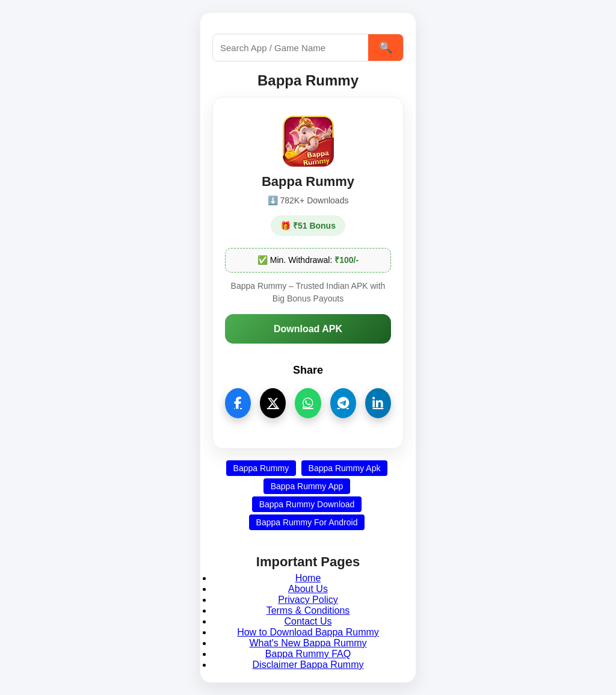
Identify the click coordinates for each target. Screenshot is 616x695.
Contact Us (308, 621)
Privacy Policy (308, 600)
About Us (308, 589)
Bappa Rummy (261, 468)
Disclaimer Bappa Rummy (308, 665)
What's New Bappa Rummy (308, 643)
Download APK (308, 329)
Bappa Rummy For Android (307, 522)
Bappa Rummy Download (307, 504)
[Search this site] (291, 48)
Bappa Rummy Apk (345, 468)
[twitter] (273, 403)
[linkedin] (378, 403)
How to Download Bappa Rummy (308, 632)
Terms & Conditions (308, 610)
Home (308, 578)
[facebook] (238, 403)
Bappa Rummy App (307, 486)
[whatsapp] (308, 403)
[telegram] (343, 403)
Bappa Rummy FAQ (308, 654)
